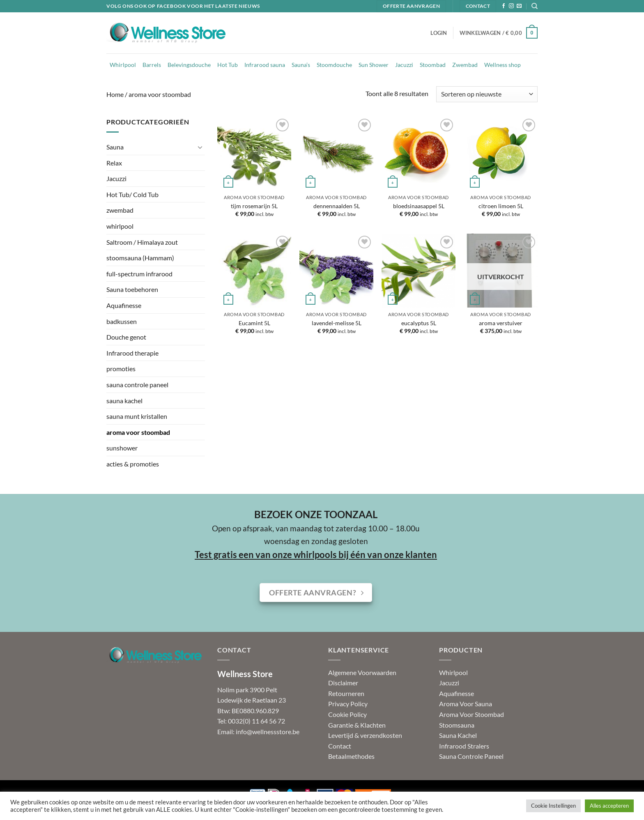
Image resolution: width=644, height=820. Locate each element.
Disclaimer (343, 683)
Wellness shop (503, 65)
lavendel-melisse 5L (337, 323)
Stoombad (433, 65)
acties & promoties (133, 464)
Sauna (115, 147)
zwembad (120, 210)
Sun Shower (374, 65)
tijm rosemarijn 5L (254, 206)
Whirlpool (123, 65)
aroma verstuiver (501, 323)
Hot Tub (228, 65)
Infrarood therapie (132, 353)
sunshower (122, 448)
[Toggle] (200, 147)
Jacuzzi (404, 65)
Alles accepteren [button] (609, 806)
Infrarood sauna (265, 65)
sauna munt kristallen (137, 416)
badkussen (122, 321)
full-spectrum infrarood (139, 274)
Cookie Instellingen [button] (553, 806)
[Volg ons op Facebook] (504, 6)
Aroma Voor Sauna (466, 704)
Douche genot (126, 337)
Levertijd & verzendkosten (365, 735)
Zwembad (465, 65)
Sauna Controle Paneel (471, 756)
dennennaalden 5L (337, 206)
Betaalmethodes (351, 756)
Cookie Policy (347, 714)
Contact (340, 746)
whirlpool (120, 226)
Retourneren (346, 693)
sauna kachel (124, 401)
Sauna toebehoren (132, 289)
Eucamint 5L (254, 323)
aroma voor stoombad (138, 432)
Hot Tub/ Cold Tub (132, 194)
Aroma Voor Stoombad (471, 714)
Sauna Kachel (458, 735)
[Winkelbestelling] (487, 94)
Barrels (152, 65)
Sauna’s (301, 65)
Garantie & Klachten (357, 725)
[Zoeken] (535, 6)
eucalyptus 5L (419, 323)
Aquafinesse (124, 305)
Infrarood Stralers (464, 746)
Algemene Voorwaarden (362, 672)
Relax (114, 163)
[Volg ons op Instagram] (511, 6)
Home (115, 94)
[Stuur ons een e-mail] (519, 6)
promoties (121, 369)
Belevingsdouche (189, 65)
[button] (439, 33)
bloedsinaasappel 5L (419, 206)
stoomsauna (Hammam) (140, 258)
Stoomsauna (457, 725)
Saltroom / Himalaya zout (142, 242)
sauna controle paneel (137, 385)
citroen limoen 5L (501, 206)
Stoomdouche (334, 65)
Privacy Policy (348, 704)
